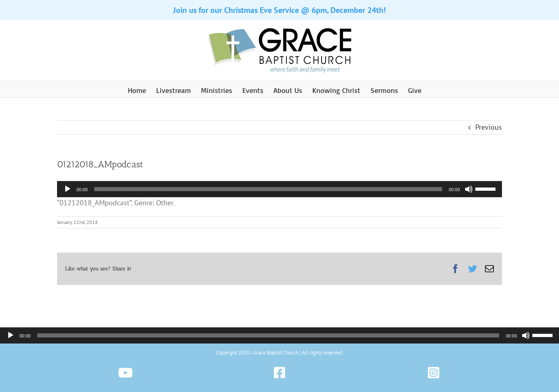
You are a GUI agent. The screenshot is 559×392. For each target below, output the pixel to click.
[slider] (268, 189)
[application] (279, 189)
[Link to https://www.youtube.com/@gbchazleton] (125, 373)
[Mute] (469, 189)
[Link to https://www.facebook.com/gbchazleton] (279, 373)
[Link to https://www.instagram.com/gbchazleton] (434, 373)
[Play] (68, 189)
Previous (489, 127)
